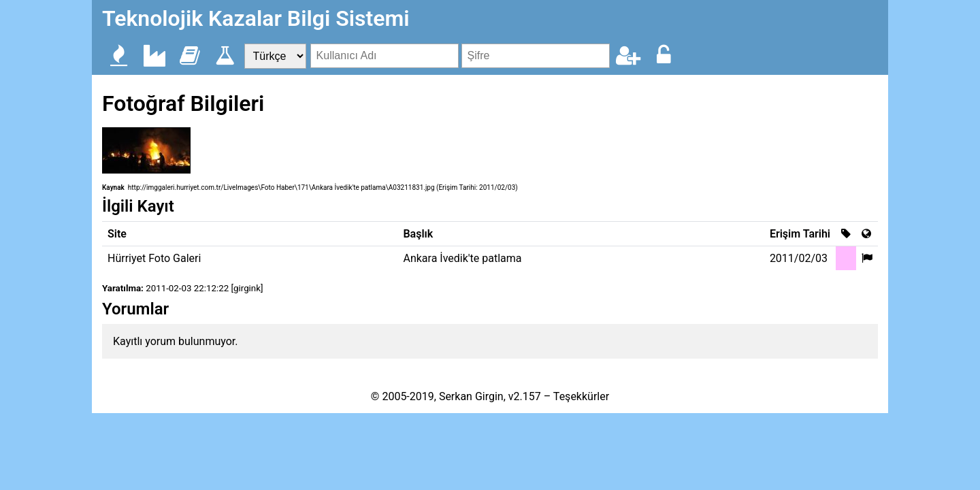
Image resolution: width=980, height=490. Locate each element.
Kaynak (113, 187)
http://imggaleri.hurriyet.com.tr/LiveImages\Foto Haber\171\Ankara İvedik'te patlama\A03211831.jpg (281, 187)
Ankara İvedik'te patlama (462, 258)
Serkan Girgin (471, 396)
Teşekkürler (581, 396)
